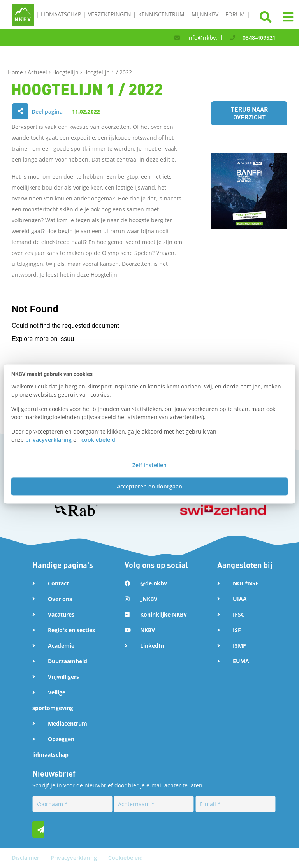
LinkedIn (152, 646)
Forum (235, 14)
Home (16, 72)
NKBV (148, 630)
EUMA (241, 661)
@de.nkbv (154, 583)
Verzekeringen (110, 14)
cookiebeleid (98, 440)
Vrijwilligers (63, 677)
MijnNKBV (205, 14)
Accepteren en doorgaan (149, 487)
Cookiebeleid (126, 858)
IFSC (239, 614)
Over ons (60, 599)
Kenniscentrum (161, 14)
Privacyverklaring (75, 858)
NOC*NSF (246, 583)
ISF (237, 630)
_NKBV (149, 599)
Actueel (38, 72)
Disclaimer (26, 858)
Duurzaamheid (68, 661)
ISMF (239, 646)
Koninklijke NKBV (164, 614)
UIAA (240, 599)
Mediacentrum (68, 723)
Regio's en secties (71, 630)
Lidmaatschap (61, 14)
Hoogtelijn (66, 72)
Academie (61, 646)
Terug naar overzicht (249, 113)
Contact (58, 583)
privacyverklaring (48, 440)
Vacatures (61, 614)
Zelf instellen (149, 465)
